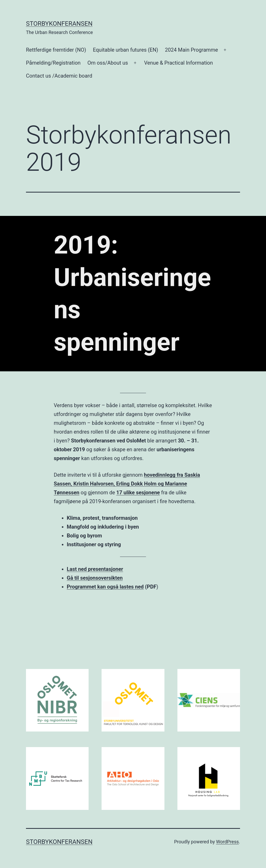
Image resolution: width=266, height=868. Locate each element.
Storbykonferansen (59, 24)
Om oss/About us (108, 63)
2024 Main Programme (191, 50)
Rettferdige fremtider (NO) (56, 50)
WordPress (227, 842)
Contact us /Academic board (59, 76)
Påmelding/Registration (53, 63)
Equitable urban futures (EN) (126, 50)
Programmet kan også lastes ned (105, 587)
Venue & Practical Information (179, 63)
